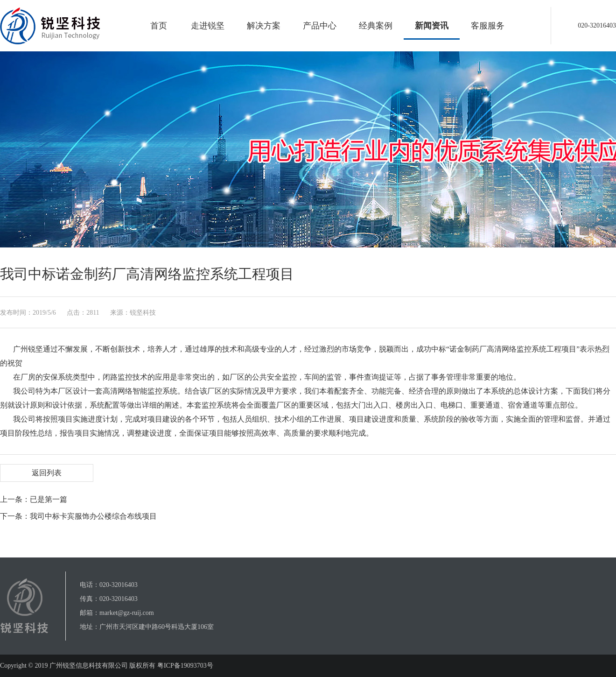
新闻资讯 (432, 26)
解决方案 (264, 26)
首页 (159, 26)
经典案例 (376, 26)
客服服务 (488, 26)
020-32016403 (119, 585)
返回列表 (47, 473)
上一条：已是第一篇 (34, 499)
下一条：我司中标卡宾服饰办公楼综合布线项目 (78, 516)
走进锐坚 (208, 26)
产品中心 (320, 26)
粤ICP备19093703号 (184, 666)
